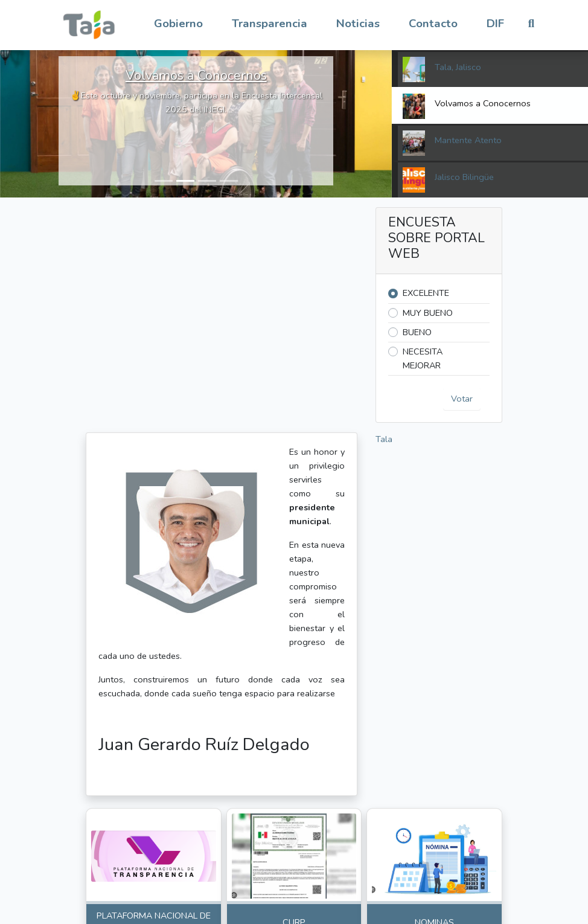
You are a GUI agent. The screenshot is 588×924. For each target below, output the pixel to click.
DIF (495, 24)
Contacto (433, 24)
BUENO (417, 332)
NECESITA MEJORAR (423, 358)
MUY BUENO (428, 313)
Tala (384, 439)
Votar (462, 399)
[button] (178, 24)
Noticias (358, 24)
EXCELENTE (426, 293)
